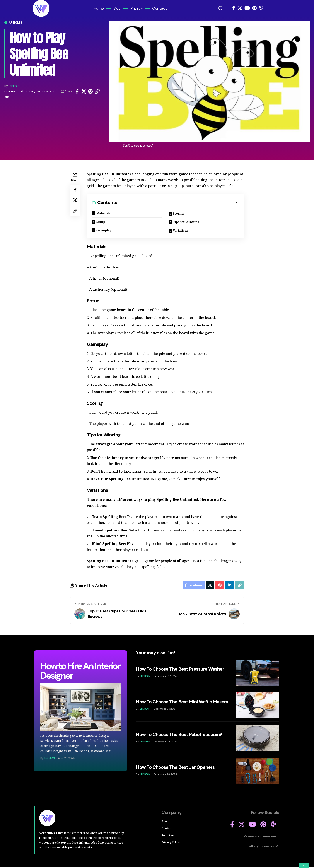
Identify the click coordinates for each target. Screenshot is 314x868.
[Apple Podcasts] (261, 8)
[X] (240, 8)
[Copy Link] (97, 91)
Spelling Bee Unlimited (108, 174)
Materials (104, 213)
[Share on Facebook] (77, 91)
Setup (101, 222)
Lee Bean (15, 86)
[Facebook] (234, 8)
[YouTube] (247, 8)
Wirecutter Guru (266, 837)
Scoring (179, 213)
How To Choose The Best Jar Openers (175, 768)
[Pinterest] (254, 8)
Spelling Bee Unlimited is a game (139, 479)
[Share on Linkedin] (229, 586)
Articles (15, 23)
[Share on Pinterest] (90, 91)
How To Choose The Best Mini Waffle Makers (182, 703)
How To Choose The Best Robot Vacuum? (179, 736)
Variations (181, 230)
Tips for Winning (186, 222)
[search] (223, 8)
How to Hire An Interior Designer (80, 672)
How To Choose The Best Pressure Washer (180, 670)
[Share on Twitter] (84, 91)
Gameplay (104, 230)
